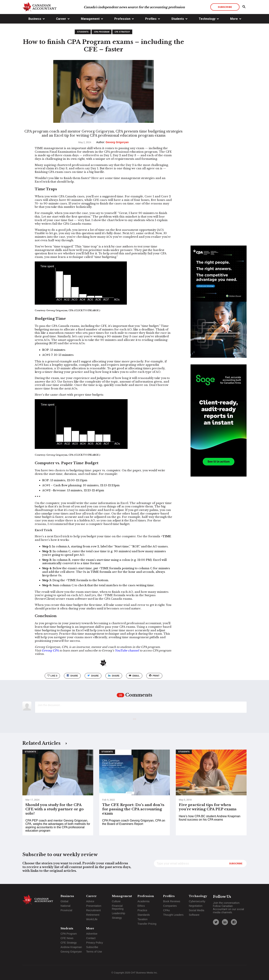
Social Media (197, 910)
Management (90, 19)
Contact (91, 938)
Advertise (92, 934)
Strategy (117, 918)
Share (72, 676)
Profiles (151, 19)
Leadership (119, 913)
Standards (144, 915)
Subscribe (225, 7)
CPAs (166, 910)
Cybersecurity (197, 901)
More (234, 19)
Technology (207, 19)
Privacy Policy (95, 943)
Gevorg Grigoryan (71, 952)
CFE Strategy (122, 32)
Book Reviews (172, 901)
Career (61, 19)
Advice (90, 901)
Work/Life (92, 919)
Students (178, 19)
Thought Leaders (173, 915)
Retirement (93, 915)
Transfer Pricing (147, 924)
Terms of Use (94, 952)
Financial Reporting (118, 907)
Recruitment (93, 910)
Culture (116, 901)
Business (35, 19)
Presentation (94, 906)
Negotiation (196, 906)
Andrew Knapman (71, 947)
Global (64, 901)
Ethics (141, 906)
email (134, 676)
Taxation (143, 919)
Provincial (66, 910)
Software (194, 915)
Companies (170, 906)
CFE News (67, 938)
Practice (142, 910)
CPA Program (102, 32)
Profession (122, 19)
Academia (143, 901)
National (65, 906)
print (154, 676)
